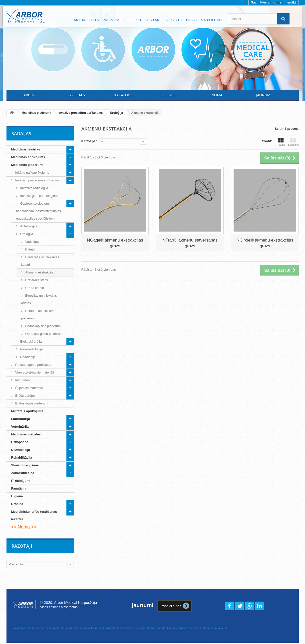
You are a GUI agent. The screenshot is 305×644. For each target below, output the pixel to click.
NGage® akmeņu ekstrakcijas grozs (115, 243)
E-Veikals (77, 95)
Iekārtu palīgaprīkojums (32, 173)
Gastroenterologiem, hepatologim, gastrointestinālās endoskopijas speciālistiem (39, 211)
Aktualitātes (86, 20)
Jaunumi (264, 95)
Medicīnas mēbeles (26, 434)
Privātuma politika (204, 20)
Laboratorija (21, 419)
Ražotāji (22, 546)
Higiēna (17, 496)
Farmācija (19, 488)
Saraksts (293, 142)
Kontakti (153, 20)
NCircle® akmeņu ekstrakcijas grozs (265, 243)
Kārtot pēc (89, 141)
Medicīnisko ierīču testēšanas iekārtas (34, 515)
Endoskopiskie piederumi (43, 326)
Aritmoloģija (28, 226)
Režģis (281, 142)
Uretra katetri (34, 288)
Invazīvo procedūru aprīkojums (37, 180)
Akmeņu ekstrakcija (39, 272)
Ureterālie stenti (36, 280)
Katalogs (123, 95)
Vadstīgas (32, 242)
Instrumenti (23, 380)
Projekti (133, 20)
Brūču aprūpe (25, 396)
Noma (217, 95)
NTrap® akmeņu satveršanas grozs (190, 243)
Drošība (17, 504)
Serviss (170, 95)
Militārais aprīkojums (27, 411)
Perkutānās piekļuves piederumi (39, 315)
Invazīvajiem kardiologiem (39, 196)
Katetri (30, 249)
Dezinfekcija (21, 450)
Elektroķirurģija (31, 341)
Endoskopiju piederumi (31, 403)
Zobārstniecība (23, 473)
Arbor (29, 95)
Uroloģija (26, 234)
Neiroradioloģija (31, 349)
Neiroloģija (28, 357)
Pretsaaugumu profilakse (33, 365)
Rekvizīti (174, 20)
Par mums (112, 20)
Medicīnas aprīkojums (28, 157)
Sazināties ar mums (266, 2)
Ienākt (291, 2)
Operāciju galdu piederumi (44, 334)
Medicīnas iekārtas (26, 149)
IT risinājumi (21, 481)
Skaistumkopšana (25, 465)
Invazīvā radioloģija (34, 188)
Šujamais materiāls (29, 388)
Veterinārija (20, 427)
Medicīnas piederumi (27, 165)
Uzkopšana (20, 442)
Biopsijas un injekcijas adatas (39, 299)
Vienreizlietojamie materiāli (34, 372)
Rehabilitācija (22, 457)
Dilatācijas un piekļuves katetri (40, 261)
